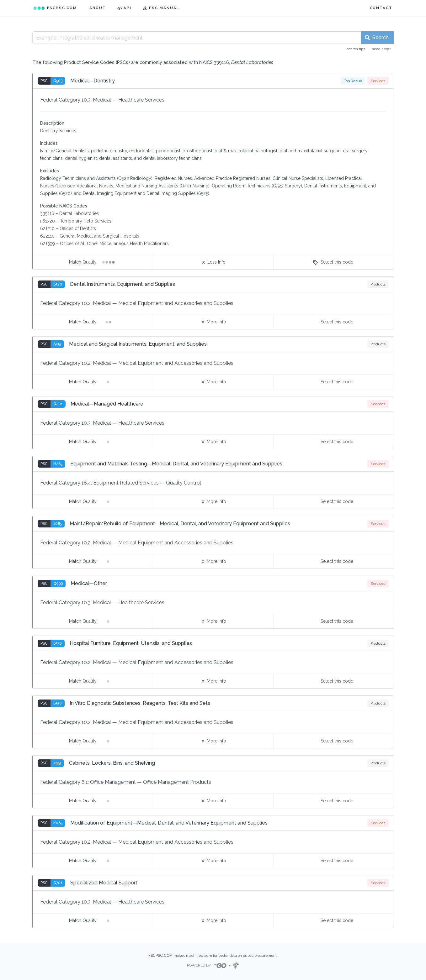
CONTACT (381, 8)
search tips (356, 49)
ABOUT (98, 8)
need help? (381, 49)
